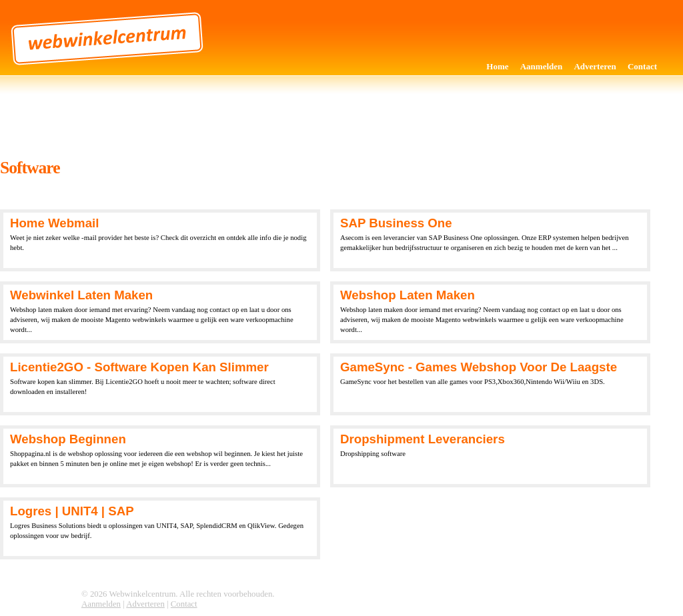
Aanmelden (542, 66)
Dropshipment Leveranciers (423, 439)
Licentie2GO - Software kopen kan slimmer (139, 367)
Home (497, 66)
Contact (642, 66)
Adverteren (595, 66)
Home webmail (54, 223)
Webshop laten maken (408, 295)
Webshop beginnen (68, 439)
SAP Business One (396, 223)
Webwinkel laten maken (81, 295)
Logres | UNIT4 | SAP (72, 511)
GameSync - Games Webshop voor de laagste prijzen (479, 368)
